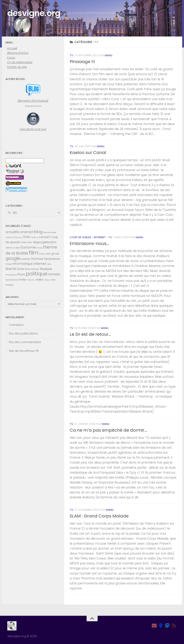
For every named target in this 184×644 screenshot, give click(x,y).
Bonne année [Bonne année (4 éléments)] (50, 232)
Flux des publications (23, 333)
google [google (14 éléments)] (13, 258)
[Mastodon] (167, 626)
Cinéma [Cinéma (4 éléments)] (34, 237)
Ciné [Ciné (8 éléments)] (26, 237)
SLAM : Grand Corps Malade (99, 516)
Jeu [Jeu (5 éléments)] (49, 264)
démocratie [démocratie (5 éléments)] (13, 248)
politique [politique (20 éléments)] (37, 274)
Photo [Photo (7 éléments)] (21, 274)
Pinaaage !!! (82, 62)
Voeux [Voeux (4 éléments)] (47, 280)
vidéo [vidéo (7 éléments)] (39, 280)
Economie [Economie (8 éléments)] (28, 247)
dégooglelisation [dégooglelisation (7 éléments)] (44, 242)
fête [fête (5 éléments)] (48, 254)
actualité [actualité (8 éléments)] (12, 232)
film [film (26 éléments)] (34, 253)
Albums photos (18, 53)
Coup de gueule (80, 237)
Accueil (12, 48)
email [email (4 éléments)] (39, 248)
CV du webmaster (20, 62)
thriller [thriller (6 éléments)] (23, 280)
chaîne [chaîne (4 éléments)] (9, 237)
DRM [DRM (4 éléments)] (30, 243)
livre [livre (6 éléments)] (27, 269)
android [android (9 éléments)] (26, 232)
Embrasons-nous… (89, 244)
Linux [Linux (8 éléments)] (20, 269)
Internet (100, 237)
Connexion (16, 325)
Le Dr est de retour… (90, 334)
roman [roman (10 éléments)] (54, 274)
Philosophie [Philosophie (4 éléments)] (11, 275)
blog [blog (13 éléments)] (38, 232)
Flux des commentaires (25, 342)
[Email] (154, 626)
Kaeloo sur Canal (88, 153)
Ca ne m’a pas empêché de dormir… (108, 430)
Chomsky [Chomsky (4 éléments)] (17, 237)
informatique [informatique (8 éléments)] (23, 264)
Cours (11, 58)
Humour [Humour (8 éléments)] (37, 259)
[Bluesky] (161, 626)
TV (71, 55)
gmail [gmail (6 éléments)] (55, 254)
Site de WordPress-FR (24, 351)
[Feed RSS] (174, 626)
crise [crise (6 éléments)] (24, 242)
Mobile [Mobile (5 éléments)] (35, 269)
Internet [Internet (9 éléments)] (40, 264)
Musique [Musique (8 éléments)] (46, 269)
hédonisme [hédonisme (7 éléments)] (52, 259)
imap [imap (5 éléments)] (9, 264)
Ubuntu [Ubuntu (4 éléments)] (31, 280)
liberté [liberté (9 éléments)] (11, 269)
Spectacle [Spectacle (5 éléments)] (12, 280)
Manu (109, 55)
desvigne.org (34, 13)
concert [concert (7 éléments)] (44, 237)
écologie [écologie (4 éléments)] (9, 285)
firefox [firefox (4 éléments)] (42, 254)
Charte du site (17, 67)
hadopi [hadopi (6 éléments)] (25, 259)
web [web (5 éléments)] (53, 280)
